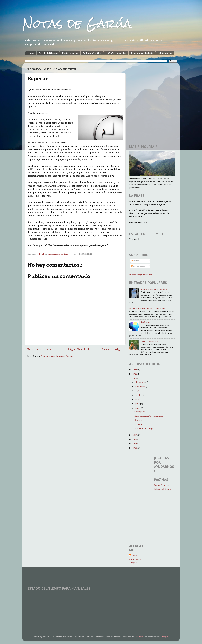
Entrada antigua (112, 350)
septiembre (141, 391)
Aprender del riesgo (144, 429)
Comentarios (138, 266)
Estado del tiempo (48, 53)
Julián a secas (165, 53)
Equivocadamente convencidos (149, 416)
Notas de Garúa (77, 24)
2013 (135, 448)
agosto (138, 395)
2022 (135, 370)
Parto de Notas (70, 53)
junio (138, 404)
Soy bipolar (146, 322)
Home (31, 53)
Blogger (165, 637)
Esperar (138, 420)
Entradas (136, 261)
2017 (135, 435)
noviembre (140, 386)
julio (137, 399)
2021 (135, 374)
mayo (138, 408)
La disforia (139, 424)
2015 (135, 439)
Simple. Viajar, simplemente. (154, 289)
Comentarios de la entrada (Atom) (57, 356)
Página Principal (78, 350)
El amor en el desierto (142, 53)
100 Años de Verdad (116, 53)
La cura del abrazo (149, 341)
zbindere (139, 637)
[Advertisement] (137, 82)
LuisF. (135, 556)
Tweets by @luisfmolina (140, 275)
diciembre (140, 382)
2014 (135, 444)
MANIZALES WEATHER (101, 603)
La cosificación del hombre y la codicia (147, 308)
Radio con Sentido (92, 53)
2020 (135, 378)
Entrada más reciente (41, 350)
